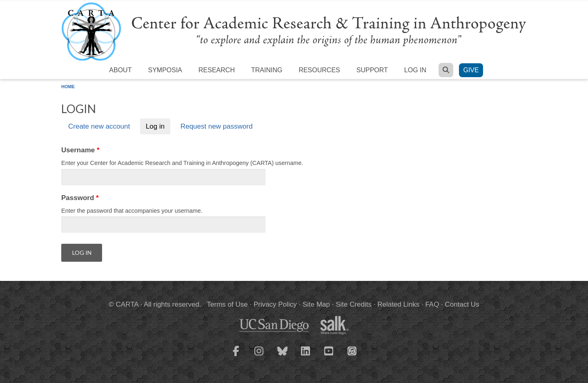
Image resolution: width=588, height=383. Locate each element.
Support (372, 70)
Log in (415, 70)
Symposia (165, 70)
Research (217, 70)
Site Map (316, 304)
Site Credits (354, 304)
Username (80, 150)
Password (80, 198)
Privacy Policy (275, 304)
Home (68, 87)
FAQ (432, 304)
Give (471, 70)
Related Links (398, 304)
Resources (319, 70)
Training (267, 70)
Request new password (217, 126)
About (120, 70)
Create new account (99, 126)
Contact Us (462, 304)
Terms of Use (227, 304)
